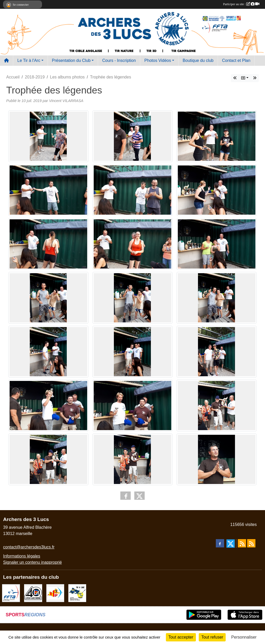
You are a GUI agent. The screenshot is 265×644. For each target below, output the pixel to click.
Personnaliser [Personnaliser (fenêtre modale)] (244, 637)
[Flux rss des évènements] (251, 543)
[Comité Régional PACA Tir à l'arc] (55, 593)
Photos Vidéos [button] (158, 60)
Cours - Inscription (119, 60)
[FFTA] (11, 593)
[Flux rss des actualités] (242, 543)
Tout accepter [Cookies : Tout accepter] (181, 637)
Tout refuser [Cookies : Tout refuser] (212, 637)
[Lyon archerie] (33, 593)
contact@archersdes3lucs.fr (29, 547)
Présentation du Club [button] (71, 60)
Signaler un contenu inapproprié (32, 562)
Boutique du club (198, 60)
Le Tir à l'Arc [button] (29, 60)
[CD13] (77, 593)
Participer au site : (241, 4)
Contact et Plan (236, 60)
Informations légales (22, 556)
